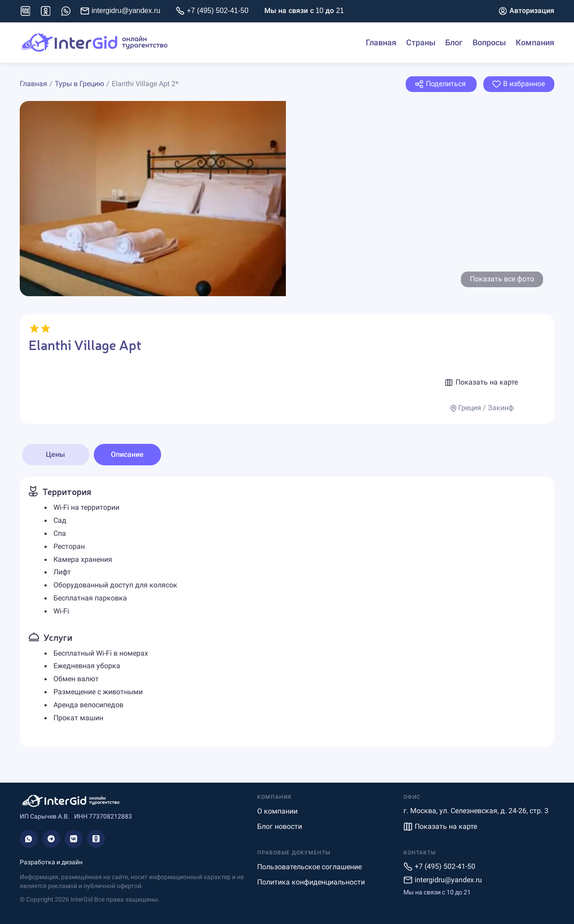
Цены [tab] (55, 454)
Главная (381, 43)
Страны (421, 43)
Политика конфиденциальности (311, 882)
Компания (535, 43)
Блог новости (280, 826)
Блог (454, 43)
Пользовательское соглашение (309, 867)
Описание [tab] (127, 454)
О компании (277, 811)
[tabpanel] (287, 612)
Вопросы (489, 43)
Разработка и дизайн (51, 862)
